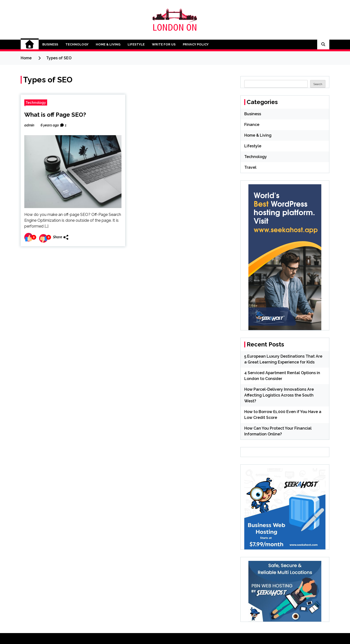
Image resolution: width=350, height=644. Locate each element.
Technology (77, 44)
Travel (250, 167)
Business (50, 44)
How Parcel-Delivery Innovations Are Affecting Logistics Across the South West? (279, 395)
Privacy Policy (196, 44)
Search (318, 84)
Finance (252, 125)
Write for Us (164, 44)
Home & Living (108, 44)
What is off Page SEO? (55, 115)
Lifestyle (136, 44)
